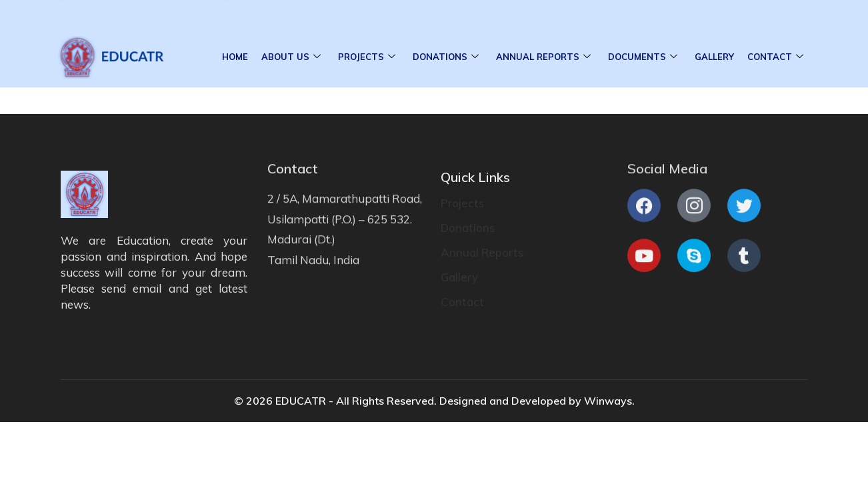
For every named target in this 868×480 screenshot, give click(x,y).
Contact (775, 57)
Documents (643, 57)
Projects (367, 57)
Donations (446, 57)
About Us (291, 57)
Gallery (714, 57)
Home (235, 57)
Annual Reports (543, 57)
